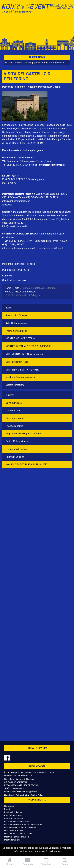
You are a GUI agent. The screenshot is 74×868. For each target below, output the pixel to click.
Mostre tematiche (15, 385)
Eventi (9, 308)
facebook (7, 205)
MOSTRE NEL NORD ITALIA (20, 338)
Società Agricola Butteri (15, 212)
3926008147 (18, 788)
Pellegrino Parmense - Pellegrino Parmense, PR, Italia (31, 87)
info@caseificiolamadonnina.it (19, 248)
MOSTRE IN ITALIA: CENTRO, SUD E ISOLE (28, 346)
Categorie (28, 862)
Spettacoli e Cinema (16, 315)
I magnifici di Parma (16, 449)
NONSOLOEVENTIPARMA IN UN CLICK (26, 464)
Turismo (10, 395)
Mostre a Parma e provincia (20, 377)
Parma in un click (15, 457)
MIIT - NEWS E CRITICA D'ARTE (22, 370)
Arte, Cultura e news (16, 323)
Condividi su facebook (14, 280)
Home (9, 862)
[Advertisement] (37, 26)
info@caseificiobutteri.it (15, 226)
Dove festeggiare (15, 418)
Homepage (9, 806)
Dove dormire (13, 411)
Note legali (9, 795)
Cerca (65, 862)
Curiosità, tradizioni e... (18, 441)
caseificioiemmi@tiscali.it (52, 248)
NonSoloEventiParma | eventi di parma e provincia (37, 9)
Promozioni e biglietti (17, 331)
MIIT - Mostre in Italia (17, 362)
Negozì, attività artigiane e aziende (24, 434)
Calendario (46, 862)
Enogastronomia (14, 426)
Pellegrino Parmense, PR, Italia (19, 264)
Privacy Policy (22, 795)
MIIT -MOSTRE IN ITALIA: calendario (25, 354)
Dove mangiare (14, 403)
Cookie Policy (37, 795)
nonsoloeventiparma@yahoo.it (18, 775)
